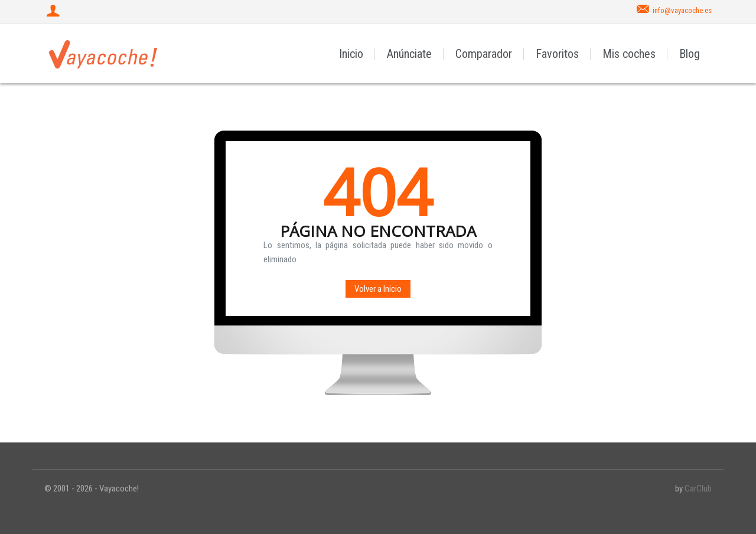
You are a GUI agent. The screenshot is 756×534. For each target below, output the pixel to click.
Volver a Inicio (378, 289)
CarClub (698, 489)
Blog (690, 54)
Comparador (484, 54)
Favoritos (557, 54)
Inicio (351, 54)
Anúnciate (409, 54)
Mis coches (629, 54)
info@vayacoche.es (682, 10)
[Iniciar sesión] (54, 12)
